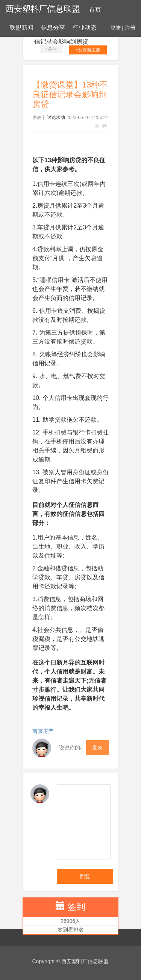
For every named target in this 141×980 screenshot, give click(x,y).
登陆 (115, 28)
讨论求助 (56, 118)
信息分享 (53, 28)
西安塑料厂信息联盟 (43, 9)
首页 (95, 10)
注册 (130, 28)
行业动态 (85, 28)
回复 (85, 876)
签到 (76, 907)
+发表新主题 (88, 50)
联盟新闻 (21, 28)
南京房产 (43, 731)
